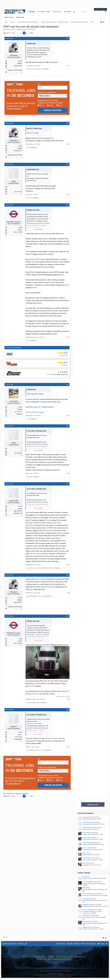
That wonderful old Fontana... (92, 858)
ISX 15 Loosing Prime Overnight (92, 910)
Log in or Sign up (100, 9)
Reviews (67, 12)
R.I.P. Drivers (86, 877)
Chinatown (14, 55)
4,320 (20, 227)
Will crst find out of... (89, 863)
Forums (32, 12)
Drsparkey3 (86, 906)
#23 (67, 164)
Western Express (36, 554)
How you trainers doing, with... (92, 843)
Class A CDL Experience (47, 92)
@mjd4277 (65, 691)
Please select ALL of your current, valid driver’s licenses (50, 102)
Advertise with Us (64, 957)
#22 (67, 123)
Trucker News (39, 957)
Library (51, 957)
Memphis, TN (18, 513)
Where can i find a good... (90, 921)
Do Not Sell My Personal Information (54, 959)
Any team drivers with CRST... (91, 817)
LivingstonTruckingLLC (90, 911)
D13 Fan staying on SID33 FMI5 (92, 882)
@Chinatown (30, 525)
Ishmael (85, 865)
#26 (67, 426)
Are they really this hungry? (35, 412)
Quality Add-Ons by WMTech (55, 975)
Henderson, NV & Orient (15, 70)
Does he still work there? (90, 838)
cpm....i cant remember (90, 848)
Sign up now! (93, 804)
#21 (67, 38)
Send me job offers (53, 110)
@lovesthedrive (34, 694)
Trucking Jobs (44, 12)
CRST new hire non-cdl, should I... (93, 827)
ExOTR (84, 855)
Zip (39, 84)
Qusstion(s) (86, 888)
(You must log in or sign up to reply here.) (16, 793)
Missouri (19, 414)
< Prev (13, 33)
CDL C (60, 105)
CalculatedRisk (87, 889)
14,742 (20, 732)
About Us (27, 957)
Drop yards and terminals (90, 832)
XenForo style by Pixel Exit (55, 973)
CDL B (50, 105)
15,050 (20, 407)
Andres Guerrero (88, 884)
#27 (67, 484)
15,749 (20, 506)
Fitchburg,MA (18, 739)
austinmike (14, 401)
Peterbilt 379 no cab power (91, 927)
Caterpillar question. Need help (92, 905)
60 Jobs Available (61, 375)
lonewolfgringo (87, 923)
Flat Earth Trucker (31, 69)
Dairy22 (85, 929)
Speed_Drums (30, 568)
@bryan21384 (39, 579)
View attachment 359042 (34, 724)
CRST (14, 29)
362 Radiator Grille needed (91, 915)
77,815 (20, 61)
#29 (67, 616)
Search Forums (9, 17)
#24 (67, 205)
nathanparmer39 (88, 824)
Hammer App (80, 957)
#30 (67, 710)
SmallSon (85, 819)
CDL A (41, 105)
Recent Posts (20, 17)
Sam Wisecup (87, 900)
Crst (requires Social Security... (92, 822)
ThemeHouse (67, 976)
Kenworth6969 (87, 844)
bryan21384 (14, 501)
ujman (25, 29)
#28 (67, 575)
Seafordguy (86, 917)
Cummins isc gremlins (89, 899)
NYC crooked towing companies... (93, 894)
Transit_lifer (86, 834)
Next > (32, 33)
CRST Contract (87, 853)
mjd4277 (38, 703)
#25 (67, 384)
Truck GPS (57, 12)
